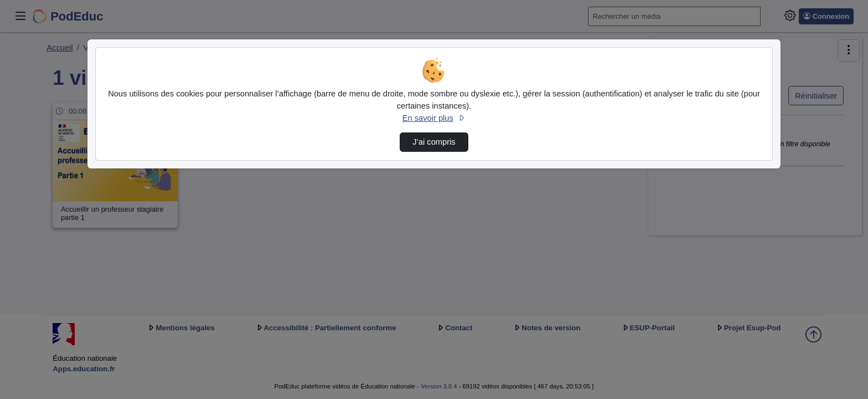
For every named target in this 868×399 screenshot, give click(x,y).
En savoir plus (434, 118)
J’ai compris (434, 142)
